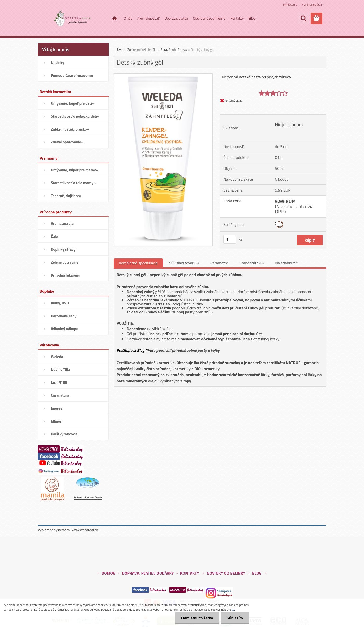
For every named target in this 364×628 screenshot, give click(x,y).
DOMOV (108, 573)
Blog (252, 18)
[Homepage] (114, 18)
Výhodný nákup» (65, 329)
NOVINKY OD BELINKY (226, 573)
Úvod (121, 50)
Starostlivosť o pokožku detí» (75, 116)
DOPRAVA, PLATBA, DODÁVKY (148, 573)
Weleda (57, 357)
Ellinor (56, 421)
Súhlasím (234, 618)
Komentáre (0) (252, 263)
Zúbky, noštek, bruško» (70, 129)
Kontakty (237, 18)
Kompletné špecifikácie (138, 263)
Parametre (219, 263)
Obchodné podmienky (209, 18)
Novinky (58, 63)
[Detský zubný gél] (163, 76)
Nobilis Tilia (60, 370)
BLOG (257, 573)
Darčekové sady (64, 316)
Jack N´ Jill (59, 382)
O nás (128, 18)
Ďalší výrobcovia (64, 434)
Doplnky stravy (63, 249)
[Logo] (73, 19)
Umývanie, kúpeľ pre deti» (73, 103)
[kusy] (230, 239)
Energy (56, 408)
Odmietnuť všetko (196, 618)
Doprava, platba (176, 18)
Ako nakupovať (148, 18)
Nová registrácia (312, 4)
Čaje (54, 236)
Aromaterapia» (63, 224)
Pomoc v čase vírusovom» (72, 76)
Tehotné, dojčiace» (66, 196)
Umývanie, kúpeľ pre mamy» (74, 170)
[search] (303, 18)
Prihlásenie (290, 4)
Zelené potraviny (64, 262)
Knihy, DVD (60, 303)
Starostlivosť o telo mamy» (73, 183)
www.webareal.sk (85, 530)
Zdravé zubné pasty (174, 50)
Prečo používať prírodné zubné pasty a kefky (183, 350)
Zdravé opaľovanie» (67, 142)
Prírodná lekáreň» (66, 275)
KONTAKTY (189, 573)
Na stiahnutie (286, 263)
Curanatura (60, 395)
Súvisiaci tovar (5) (184, 263)
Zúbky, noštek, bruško (142, 50)
